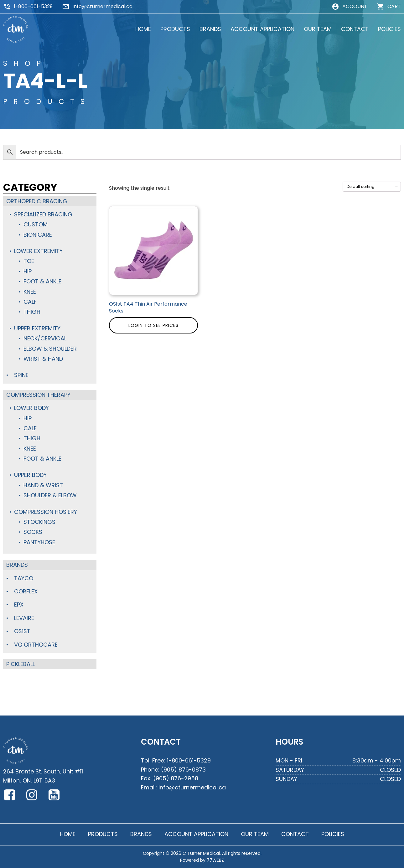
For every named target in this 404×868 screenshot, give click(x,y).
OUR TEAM (318, 29)
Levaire (24, 618)
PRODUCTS (175, 29)
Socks (33, 532)
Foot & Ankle (42, 281)
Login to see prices (153, 325)
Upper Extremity (37, 328)
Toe (29, 261)
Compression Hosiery (46, 512)
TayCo (24, 578)
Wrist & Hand (43, 359)
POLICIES (389, 29)
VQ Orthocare (36, 645)
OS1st (22, 631)
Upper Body (30, 475)
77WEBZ (215, 860)
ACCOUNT (355, 6)
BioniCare (38, 235)
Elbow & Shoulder (50, 349)
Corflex (26, 591)
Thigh (32, 312)
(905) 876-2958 (176, 778)
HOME (143, 29)
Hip (28, 271)
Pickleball (21, 664)
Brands (17, 565)
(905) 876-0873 (183, 770)
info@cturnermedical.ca (103, 6)
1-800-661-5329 (33, 6)
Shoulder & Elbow (50, 495)
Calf (30, 302)
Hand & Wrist (43, 485)
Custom (36, 224)
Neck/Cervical (45, 338)
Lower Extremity (38, 251)
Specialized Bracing (43, 214)
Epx (19, 604)
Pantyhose (39, 542)
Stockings (39, 522)
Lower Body (31, 408)
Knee (30, 292)
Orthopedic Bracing (37, 201)
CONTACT (355, 29)
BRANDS (210, 29)
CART (394, 6)
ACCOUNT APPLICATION (262, 29)
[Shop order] (372, 187)
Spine (21, 375)
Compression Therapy (38, 395)
